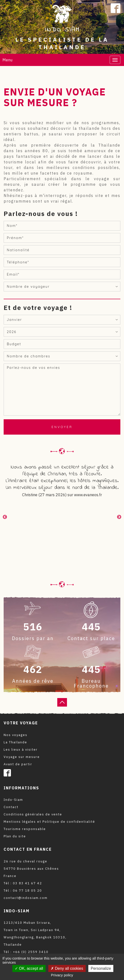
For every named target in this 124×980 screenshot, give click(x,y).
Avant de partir (18, 764)
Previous (5, 517)
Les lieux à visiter (21, 750)
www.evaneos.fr (88, 495)
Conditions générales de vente (33, 814)
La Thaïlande (15, 742)
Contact (11, 807)
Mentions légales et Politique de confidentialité (49, 822)
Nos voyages (16, 735)
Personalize (101, 968)
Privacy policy (62, 975)
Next (119, 517)
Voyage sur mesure (22, 757)
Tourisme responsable (25, 829)
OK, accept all (29, 968)
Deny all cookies (67, 968)
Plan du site (15, 836)
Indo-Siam (13, 800)
